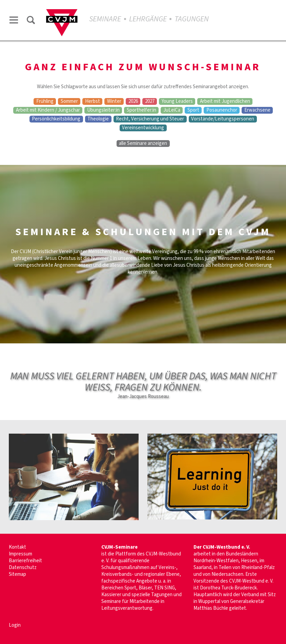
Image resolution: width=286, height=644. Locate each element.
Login (15, 625)
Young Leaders (177, 101)
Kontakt (17, 547)
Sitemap (17, 574)
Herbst (93, 101)
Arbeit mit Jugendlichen (225, 101)
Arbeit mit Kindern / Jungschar (48, 110)
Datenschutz (23, 567)
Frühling (45, 101)
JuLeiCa (172, 110)
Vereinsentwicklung (143, 128)
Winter (114, 101)
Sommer (69, 101)
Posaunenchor (222, 110)
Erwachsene (257, 110)
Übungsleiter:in (103, 110)
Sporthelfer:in (141, 110)
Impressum (21, 554)
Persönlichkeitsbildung (56, 119)
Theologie (98, 119)
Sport (193, 110)
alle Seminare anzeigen (143, 144)
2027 (150, 101)
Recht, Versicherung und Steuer (150, 119)
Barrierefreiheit (25, 561)
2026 (133, 101)
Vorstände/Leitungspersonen (223, 119)
